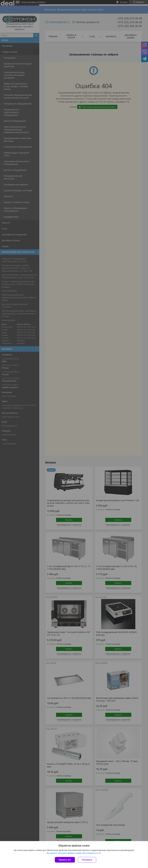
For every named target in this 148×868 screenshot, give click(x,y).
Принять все (65, 860)
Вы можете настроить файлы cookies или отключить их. (73, 853)
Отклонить (87, 860)
